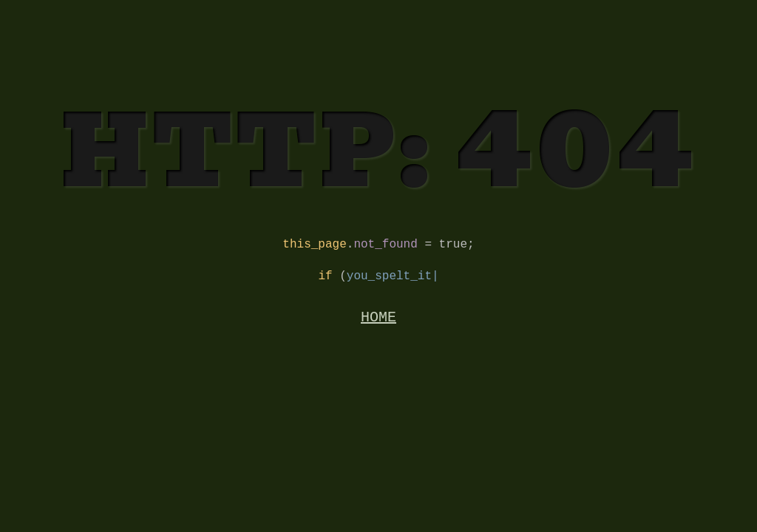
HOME (378, 325)
